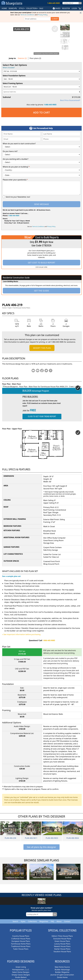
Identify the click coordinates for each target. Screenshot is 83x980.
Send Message (41, 204)
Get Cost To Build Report (41, 263)
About (59, 919)
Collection (32, 8)
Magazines (44, 919)
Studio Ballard (21, 975)
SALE (41, 8)
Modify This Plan (42, 348)
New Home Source (62, 964)
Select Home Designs (21, 970)
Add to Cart (42, 112)
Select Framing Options (13, 83)
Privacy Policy (43, 15)
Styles (23, 919)
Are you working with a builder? (16, 159)
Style (22, 8)
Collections (32, 919)
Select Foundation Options (14, 76)
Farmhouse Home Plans (22, 308)
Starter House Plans (62, 946)
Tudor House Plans (21, 946)
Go (80, 3)
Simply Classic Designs (21, 972)
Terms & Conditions (28, 15)
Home (4, 308)
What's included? (9, 68)
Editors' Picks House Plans (62, 933)
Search (15, 919)
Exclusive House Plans (62, 936)
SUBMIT (55, 19)
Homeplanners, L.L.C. (21, 967)
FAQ (52, 919)
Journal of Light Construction (62, 972)
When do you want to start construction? (19, 144)
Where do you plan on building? (16, 167)
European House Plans (21, 939)
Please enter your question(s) (15, 180)
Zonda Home (62, 975)
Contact (67, 919)
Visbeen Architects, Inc (21, 977)
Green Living (21, 964)
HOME (4, 8)
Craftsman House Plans (21, 936)
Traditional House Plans (21, 944)
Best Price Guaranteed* (70, 100)
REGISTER (66, 8)
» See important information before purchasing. (22, 632)
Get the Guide (41, 291)
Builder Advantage (62, 967)
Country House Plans (21, 933)
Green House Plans (62, 939)
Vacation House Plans (62, 949)
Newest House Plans (62, 944)
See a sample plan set (11, 574)
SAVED (57, 8)
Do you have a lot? (10, 151)
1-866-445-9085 (50, 105)
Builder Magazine (62, 970)
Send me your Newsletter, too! (18, 197)
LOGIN (74, 8)
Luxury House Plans (62, 941)
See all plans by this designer (42, 844)
